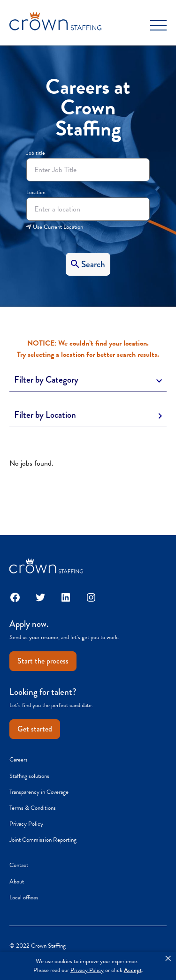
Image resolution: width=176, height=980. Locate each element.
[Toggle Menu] (158, 26)
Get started (35, 729)
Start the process (43, 661)
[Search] (88, 264)
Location (36, 192)
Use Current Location (55, 227)
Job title (35, 153)
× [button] (168, 958)
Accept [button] (133, 970)
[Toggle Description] (88, 380)
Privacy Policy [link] (87, 970)
